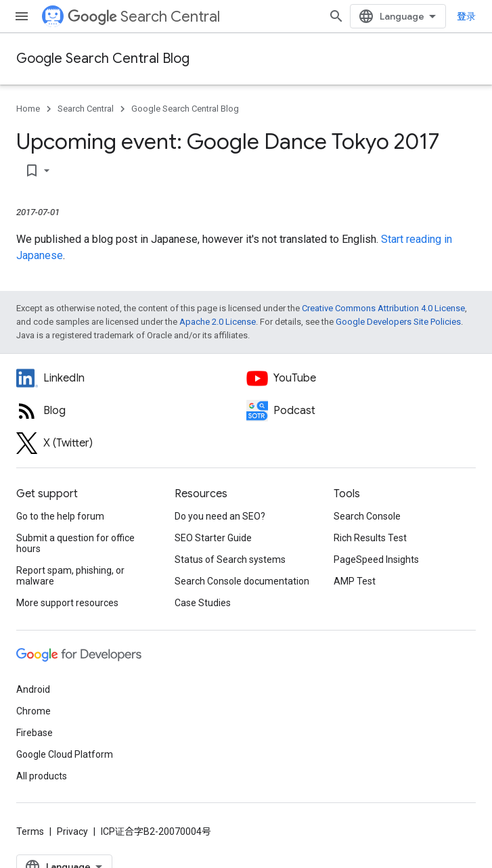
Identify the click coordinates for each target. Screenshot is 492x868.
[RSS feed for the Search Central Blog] (131, 411)
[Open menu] (22, 16)
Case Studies (203, 603)
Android (33, 689)
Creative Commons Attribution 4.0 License (383, 308)
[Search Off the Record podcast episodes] (361, 411)
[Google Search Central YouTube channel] (361, 378)
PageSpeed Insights (376, 559)
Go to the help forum (60, 516)
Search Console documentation (242, 581)
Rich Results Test (370, 538)
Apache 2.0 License (218, 322)
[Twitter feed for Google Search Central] (131, 443)
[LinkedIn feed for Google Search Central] (131, 378)
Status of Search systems (230, 559)
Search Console (367, 516)
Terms (30, 831)
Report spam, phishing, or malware (70, 576)
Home (28, 109)
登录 (466, 16)
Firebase (35, 733)
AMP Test (355, 581)
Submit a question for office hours (75, 543)
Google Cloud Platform (65, 754)
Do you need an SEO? (220, 516)
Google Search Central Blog (103, 59)
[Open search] (336, 16)
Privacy (72, 831)
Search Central (144, 17)
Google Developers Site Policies (398, 322)
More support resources (67, 603)
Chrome (33, 711)
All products (42, 776)
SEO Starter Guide (213, 538)
